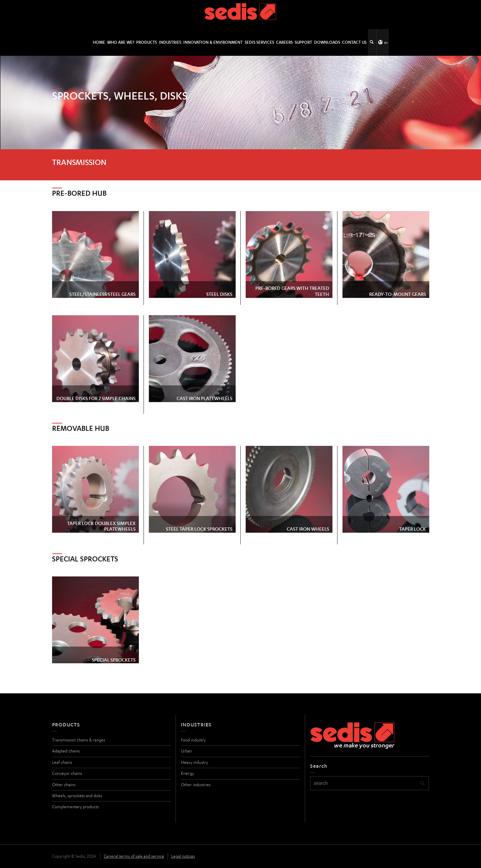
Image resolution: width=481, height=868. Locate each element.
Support (303, 42)
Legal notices (183, 856)
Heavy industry (194, 762)
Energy (187, 773)
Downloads (327, 42)
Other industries (196, 785)
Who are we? (121, 42)
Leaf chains (62, 762)
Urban (186, 751)
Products (147, 42)
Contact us (354, 42)
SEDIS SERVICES (259, 42)
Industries (170, 42)
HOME (99, 42)
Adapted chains (66, 751)
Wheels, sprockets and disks (77, 796)
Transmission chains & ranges (79, 740)
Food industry (193, 740)
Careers (284, 42)
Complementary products (75, 807)
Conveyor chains (67, 773)
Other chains (64, 785)
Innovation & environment (213, 42)
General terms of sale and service (134, 856)
